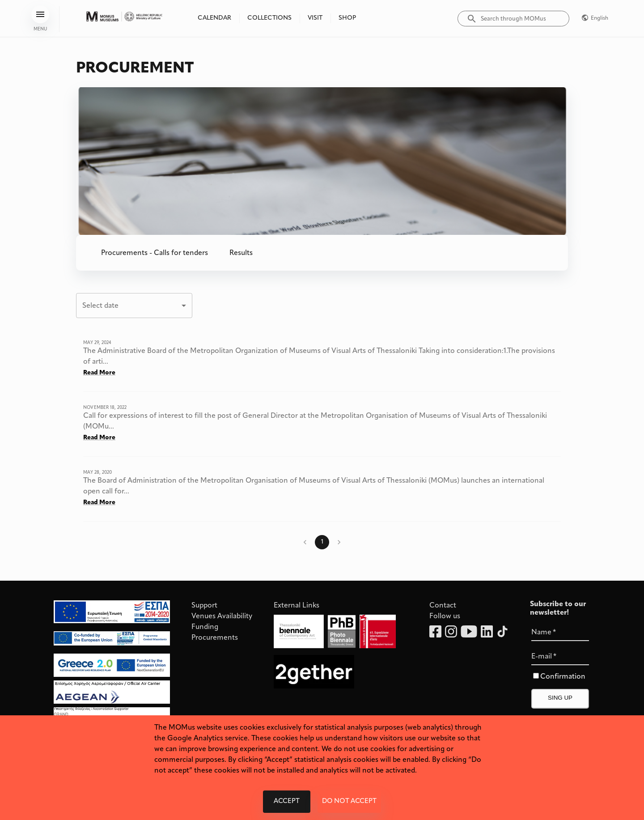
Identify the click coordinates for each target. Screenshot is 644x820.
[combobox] (134, 306)
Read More (99, 373)
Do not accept (349, 802)
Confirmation (563, 677)
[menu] (40, 14)
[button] (155, 253)
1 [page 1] (322, 542)
